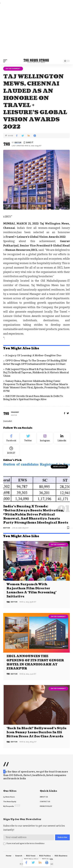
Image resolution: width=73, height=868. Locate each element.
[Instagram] (45, 438)
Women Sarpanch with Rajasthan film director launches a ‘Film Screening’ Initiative (31, 591)
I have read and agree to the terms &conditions (25, 843)
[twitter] (68, 413)
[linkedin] (62, 438)
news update (59, 466)
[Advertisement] (36, 31)
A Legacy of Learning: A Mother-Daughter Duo (33, 356)
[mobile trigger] (6, 61)
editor (18, 142)
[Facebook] (65, 413)
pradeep (15, 412)
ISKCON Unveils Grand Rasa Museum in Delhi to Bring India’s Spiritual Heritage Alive (33, 398)
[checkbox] (4, 844)
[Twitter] (28, 438)
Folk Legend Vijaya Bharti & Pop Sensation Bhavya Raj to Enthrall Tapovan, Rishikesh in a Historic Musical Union (36, 373)
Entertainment (13, 69)
